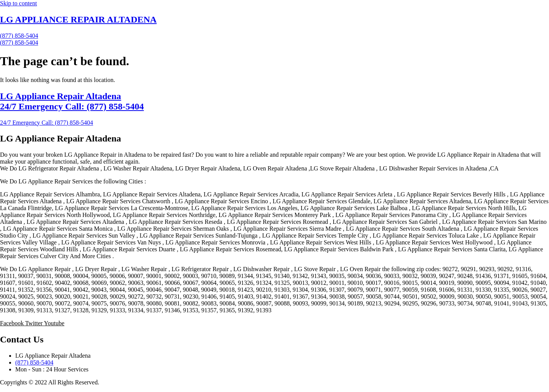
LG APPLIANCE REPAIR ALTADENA (78, 19)
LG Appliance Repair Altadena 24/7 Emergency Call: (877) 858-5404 (72, 101)
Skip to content (18, 3)
